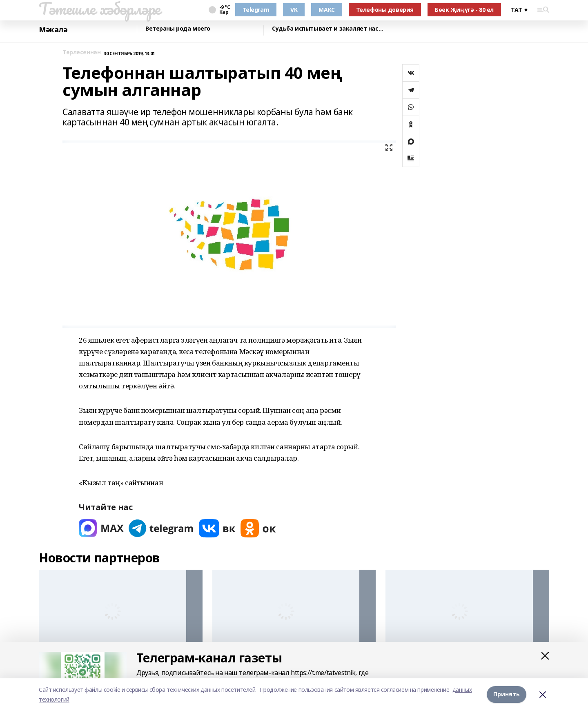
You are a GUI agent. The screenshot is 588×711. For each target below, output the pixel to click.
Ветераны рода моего (178, 29)
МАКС (326, 10)
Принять (507, 694)
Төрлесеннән (81, 52)
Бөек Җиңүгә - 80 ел (464, 10)
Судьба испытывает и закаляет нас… (327, 29)
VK (294, 10)
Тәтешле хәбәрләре (100, 9)
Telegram (256, 10)
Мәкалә (53, 30)
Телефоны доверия (385, 10)
